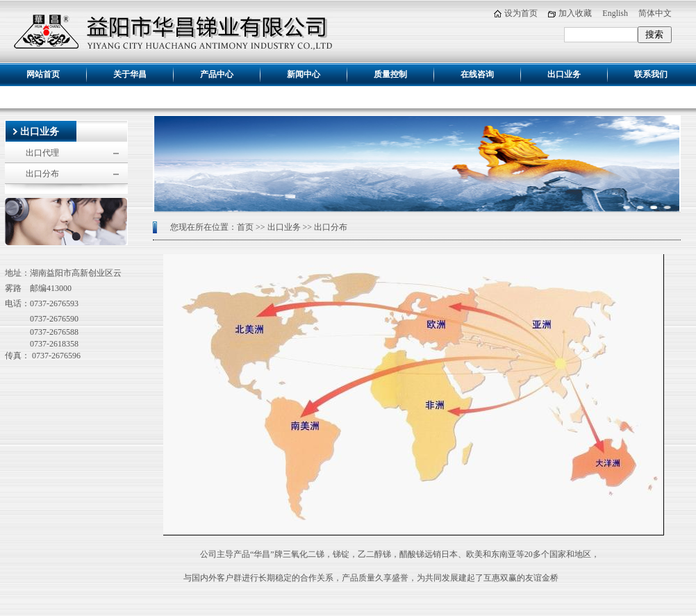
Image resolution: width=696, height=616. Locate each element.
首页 (245, 227)
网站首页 (43, 74)
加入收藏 (575, 13)
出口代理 (42, 153)
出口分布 (42, 174)
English (615, 13)
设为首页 (521, 13)
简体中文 (655, 13)
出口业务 (40, 132)
